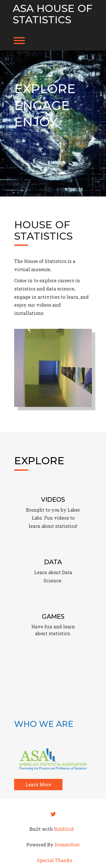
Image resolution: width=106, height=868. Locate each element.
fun (48, 627)
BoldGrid (64, 829)
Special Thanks (55, 860)
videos (61, 518)
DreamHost (67, 845)
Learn (41, 572)
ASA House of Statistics (53, 14)
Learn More (38, 784)
